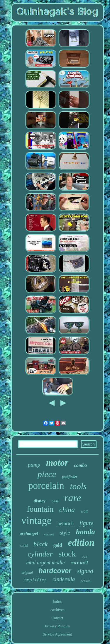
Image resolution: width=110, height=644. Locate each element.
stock (67, 554)
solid (24, 545)
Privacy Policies (57, 626)
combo (81, 465)
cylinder (40, 554)
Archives (57, 610)
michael (49, 534)
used (84, 557)
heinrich (66, 524)
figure (86, 523)
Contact (57, 618)
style (65, 533)
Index (57, 601)
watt (84, 511)
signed (85, 571)
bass (55, 501)
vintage (37, 521)
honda (86, 532)
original (27, 573)
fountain (40, 509)
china (67, 510)
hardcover (55, 571)
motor (57, 463)
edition (81, 542)
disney (39, 501)
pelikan (85, 581)
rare (73, 498)
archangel (29, 533)
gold (58, 545)
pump (34, 465)
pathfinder (70, 477)
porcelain (46, 486)
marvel (80, 563)
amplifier (35, 580)
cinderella (64, 579)
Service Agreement (57, 634)
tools (78, 486)
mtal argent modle (45, 563)
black (40, 544)
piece (47, 474)
